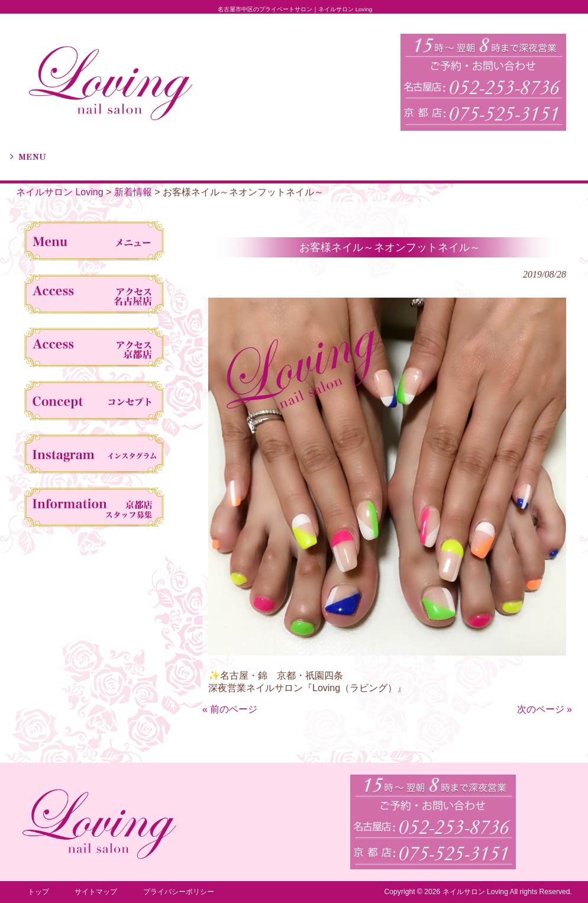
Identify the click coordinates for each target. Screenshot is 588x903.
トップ (38, 892)
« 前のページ (230, 709)
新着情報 (133, 192)
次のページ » (545, 709)
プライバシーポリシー (179, 892)
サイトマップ (96, 892)
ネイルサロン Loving (60, 192)
